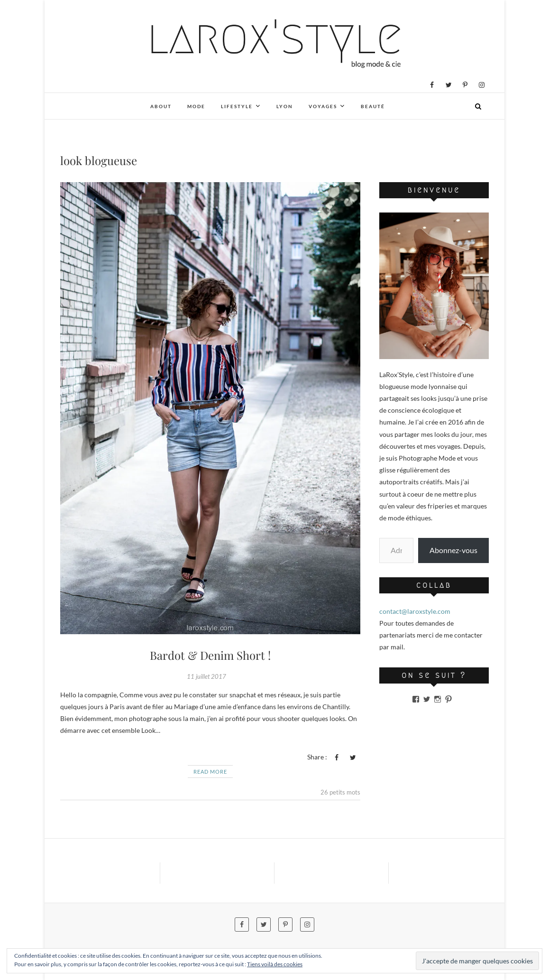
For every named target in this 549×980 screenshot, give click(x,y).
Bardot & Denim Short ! (210, 655)
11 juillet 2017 (206, 676)
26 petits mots (340, 792)
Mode (196, 106)
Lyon (285, 106)
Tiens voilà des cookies (275, 964)
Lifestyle (237, 106)
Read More (210, 772)
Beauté (373, 106)
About (161, 106)
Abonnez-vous (453, 550)
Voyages (323, 106)
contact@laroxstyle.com (415, 611)
